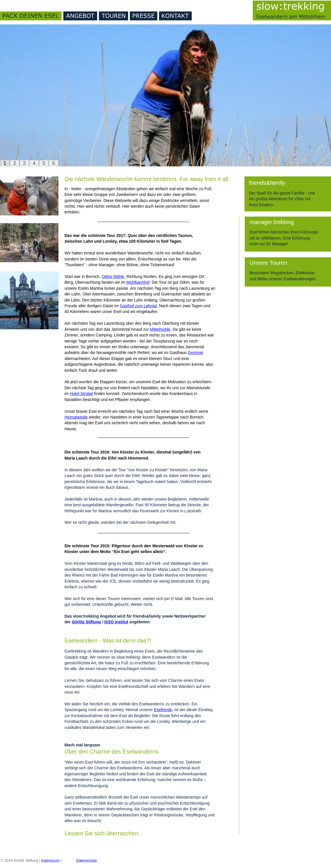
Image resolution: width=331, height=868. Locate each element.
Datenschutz (87, 860)
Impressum (50, 860)
